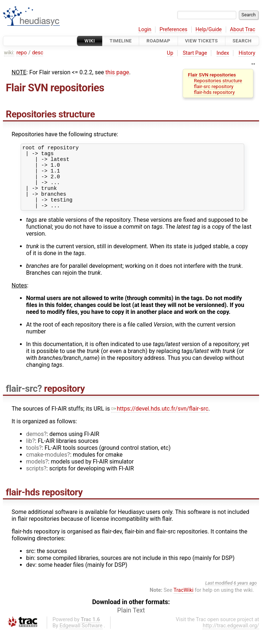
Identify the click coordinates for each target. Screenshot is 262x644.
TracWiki (184, 602)
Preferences (173, 30)
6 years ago (245, 595)
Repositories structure (218, 80)
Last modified (219, 595)
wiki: (9, 53)
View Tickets (201, 41)
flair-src (22, 400)
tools (32, 460)
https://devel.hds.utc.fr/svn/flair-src (160, 421)
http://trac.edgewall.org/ (231, 638)
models (36, 473)
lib (29, 453)
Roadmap (158, 41)
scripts (35, 480)
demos (35, 446)
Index (223, 53)
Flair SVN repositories (212, 75)
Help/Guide (209, 30)
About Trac (243, 30)
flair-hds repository (214, 92)
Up (170, 53)
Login (145, 30)
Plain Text (131, 622)
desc (38, 53)
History (247, 53)
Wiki (90, 41)
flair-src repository (214, 86)
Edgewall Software (81, 638)
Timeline (121, 41)
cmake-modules (47, 467)
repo (22, 53)
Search (242, 41)
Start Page (195, 53)
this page (117, 72)
